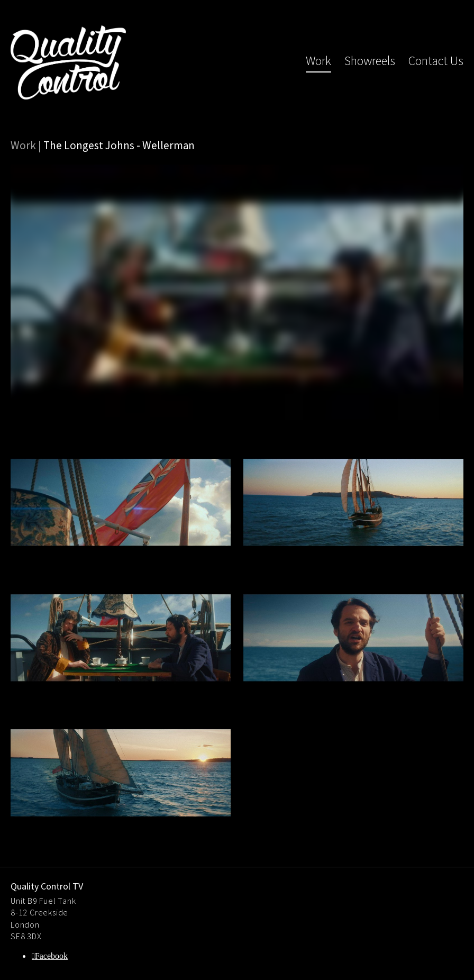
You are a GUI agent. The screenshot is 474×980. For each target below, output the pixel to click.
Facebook (51, 956)
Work (318, 61)
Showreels (370, 61)
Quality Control (68, 62)
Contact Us (436, 61)
